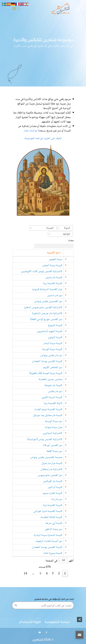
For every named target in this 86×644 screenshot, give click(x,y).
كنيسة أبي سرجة (59, 523)
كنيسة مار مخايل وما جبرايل (53, 415)
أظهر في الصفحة (60, 561)
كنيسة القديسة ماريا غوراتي (53, 511)
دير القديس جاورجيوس (55, 475)
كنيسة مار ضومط (59, 385)
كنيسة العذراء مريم (58, 493)
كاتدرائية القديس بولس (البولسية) (50, 439)
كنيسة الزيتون (60, 337)
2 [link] (59, 574)
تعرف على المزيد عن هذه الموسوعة (43, 138)
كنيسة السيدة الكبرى (57, 397)
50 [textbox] (63, 561)
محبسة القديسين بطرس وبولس (52, 457)
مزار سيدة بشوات (59, 427)
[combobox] (65, 228)
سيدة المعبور (61, 259)
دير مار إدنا (62, 499)
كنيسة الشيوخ (60, 325)
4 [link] (47, 574)
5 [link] (40, 574)
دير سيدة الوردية (59, 421)
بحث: (54, 243)
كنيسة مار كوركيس (58, 481)
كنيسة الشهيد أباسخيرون (55, 331)
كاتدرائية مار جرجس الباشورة (53, 313)
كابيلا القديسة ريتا (58, 403)
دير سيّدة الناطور (59, 529)
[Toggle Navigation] (14, 9)
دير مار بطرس (61, 391)
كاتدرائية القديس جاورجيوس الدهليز (49, 307)
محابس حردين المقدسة (56, 379)
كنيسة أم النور (61, 487)
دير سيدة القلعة (60, 451)
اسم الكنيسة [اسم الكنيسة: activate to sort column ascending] (59, 253)
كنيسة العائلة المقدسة (57, 517)
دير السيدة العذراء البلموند (54, 541)
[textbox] (68, 228)
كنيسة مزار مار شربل (57, 463)
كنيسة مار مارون (59, 277)
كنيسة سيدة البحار (58, 343)
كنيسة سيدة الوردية (58, 349)
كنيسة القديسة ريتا (58, 283)
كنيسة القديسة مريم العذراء (54, 409)
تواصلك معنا (31, 131)
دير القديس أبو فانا (58, 445)
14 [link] (25, 574)
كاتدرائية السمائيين (58, 433)
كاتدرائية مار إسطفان (57, 469)
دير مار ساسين (60, 295)
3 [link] (53, 574)
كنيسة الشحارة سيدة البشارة (53, 535)
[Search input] (45, 605)
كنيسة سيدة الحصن (58, 265)
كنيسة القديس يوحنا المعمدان (52, 361)
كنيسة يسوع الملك (58, 553)
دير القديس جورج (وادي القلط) (52, 319)
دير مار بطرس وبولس (57, 355)
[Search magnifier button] (16, 605)
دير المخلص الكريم (58, 367)
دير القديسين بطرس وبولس (54, 301)
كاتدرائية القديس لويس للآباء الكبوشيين (47, 271)
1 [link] (65, 574)
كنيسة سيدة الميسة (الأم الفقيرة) (51, 373)
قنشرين (38, 640)
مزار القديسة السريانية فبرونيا (52, 289)
